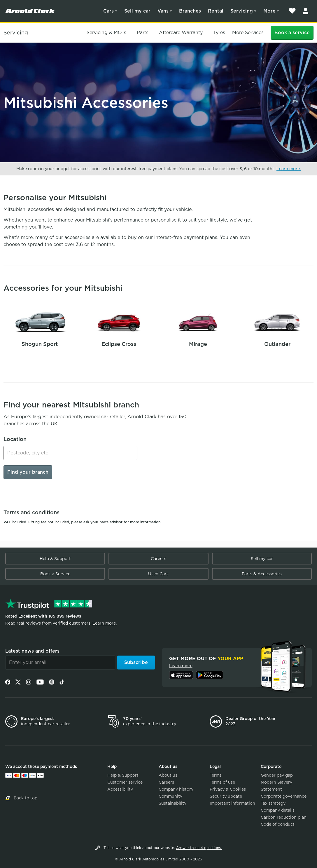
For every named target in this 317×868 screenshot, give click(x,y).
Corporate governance (284, 796)
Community (170, 796)
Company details (278, 810)
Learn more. (289, 169)
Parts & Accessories (262, 574)
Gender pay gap (277, 775)
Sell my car (137, 11)
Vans (163, 11)
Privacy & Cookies (228, 789)
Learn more (181, 666)
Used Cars (158, 574)
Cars (108, 11)
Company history (176, 789)
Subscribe (136, 662)
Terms (216, 775)
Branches (190, 11)
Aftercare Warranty (181, 33)
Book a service (292, 33)
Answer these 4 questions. (199, 848)
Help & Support (55, 559)
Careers (158, 559)
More (269, 11)
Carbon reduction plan (284, 817)
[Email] (60, 663)
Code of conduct (278, 824)
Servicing (242, 11)
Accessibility (120, 789)
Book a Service (55, 574)
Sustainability (172, 803)
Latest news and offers (32, 651)
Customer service (125, 782)
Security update (226, 796)
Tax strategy (273, 803)
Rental (216, 11)
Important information (232, 803)
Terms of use (222, 782)
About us (168, 775)
